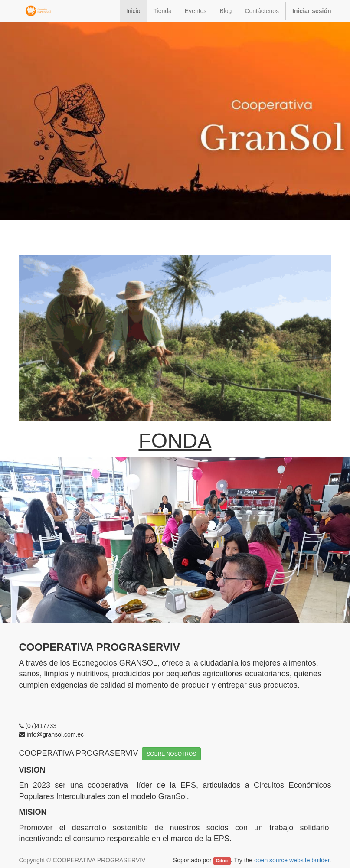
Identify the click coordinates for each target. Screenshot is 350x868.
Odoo (222, 861)
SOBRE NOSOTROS (171, 754)
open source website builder (292, 860)
